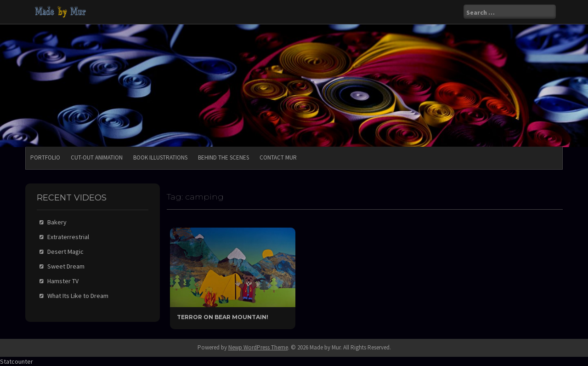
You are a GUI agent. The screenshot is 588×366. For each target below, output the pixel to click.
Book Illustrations (160, 157)
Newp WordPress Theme (258, 347)
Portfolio (45, 157)
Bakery (57, 222)
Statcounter (17, 361)
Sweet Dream (66, 266)
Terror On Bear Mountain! (223, 317)
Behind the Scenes (223, 157)
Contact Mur (278, 157)
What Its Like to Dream (78, 296)
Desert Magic (65, 252)
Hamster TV (63, 281)
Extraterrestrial (68, 237)
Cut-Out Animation (97, 157)
